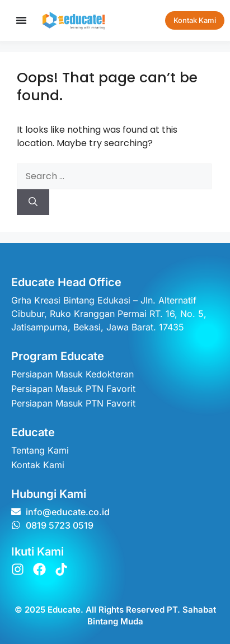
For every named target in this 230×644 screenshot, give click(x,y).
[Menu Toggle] (21, 20)
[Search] (33, 202)
